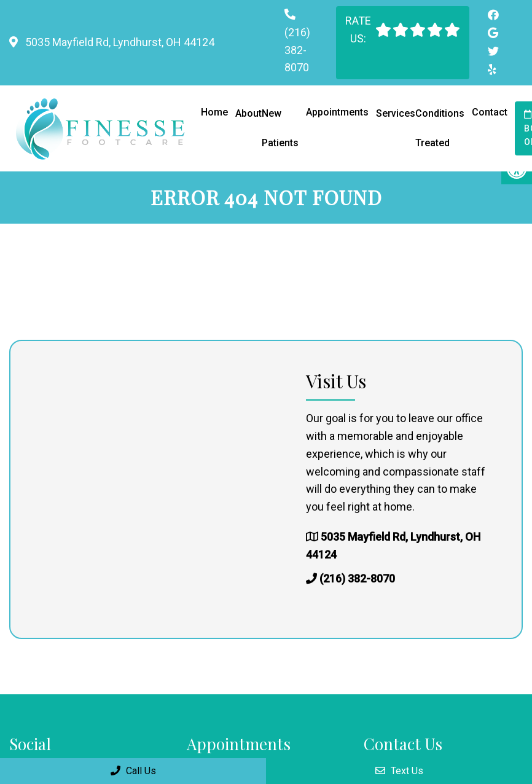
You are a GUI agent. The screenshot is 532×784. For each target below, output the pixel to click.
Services (396, 113)
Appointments (337, 112)
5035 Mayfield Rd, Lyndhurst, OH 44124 (119, 42)
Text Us (399, 771)
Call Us (133, 771)
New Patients (280, 128)
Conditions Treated (440, 128)
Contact (490, 112)
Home (214, 112)
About (248, 113)
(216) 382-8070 (297, 50)
